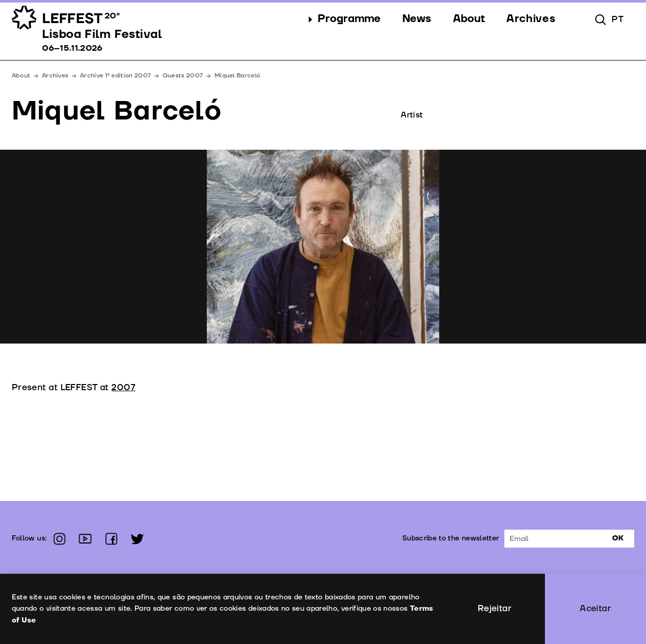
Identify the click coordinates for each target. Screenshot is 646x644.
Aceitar (595, 608)
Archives (55, 76)
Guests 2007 (183, 76)
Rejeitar (495, 608)
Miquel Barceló (237, 76)
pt (618, 19)
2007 (123, 387)
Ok (618, 538)
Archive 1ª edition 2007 (115, 76)
